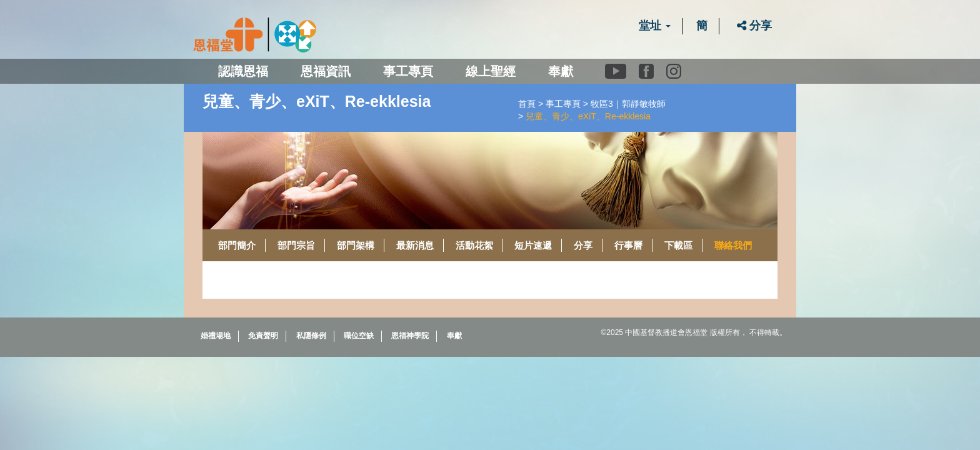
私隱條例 (311, 336)
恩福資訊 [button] (326, 71)
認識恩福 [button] (243, 71)
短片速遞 (533, 245)
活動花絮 (474, 245)
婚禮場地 (216, 336)
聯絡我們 (733, 245)
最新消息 (415, 245)
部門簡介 (237, 245)
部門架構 (356, 245)
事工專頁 (563, 104)
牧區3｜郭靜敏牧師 (628, 104)
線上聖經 (491, 71)
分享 (754, 26)
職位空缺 (359, 336)
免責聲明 (263, 336)
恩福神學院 (410, 336)
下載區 (678, 245)
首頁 (527, 104)
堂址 (655, 26)
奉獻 (561, 71)
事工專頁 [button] (408, 71)
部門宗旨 (296, 245)
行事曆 (628, 245)
